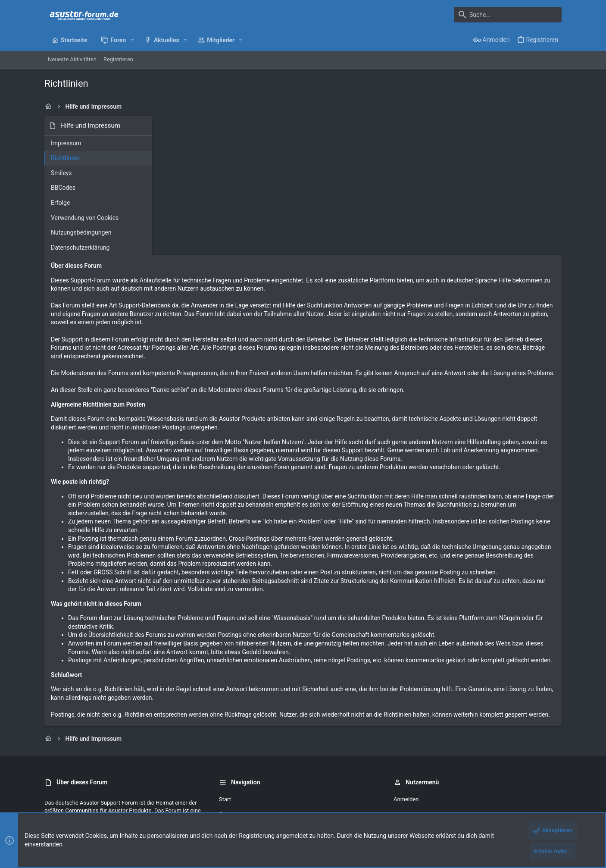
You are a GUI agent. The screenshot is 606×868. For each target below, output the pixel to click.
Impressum (66, 143)
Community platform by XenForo (120, 810)
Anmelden (406, 719)
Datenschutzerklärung (80, 248)
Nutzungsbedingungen (81, 232)
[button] (132, 40)
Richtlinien (65, 158)
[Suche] (508, 15)
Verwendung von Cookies (85, 218)
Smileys (61, 173)
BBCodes (63, 188)
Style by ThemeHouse (226, 810)
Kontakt (229, 749)
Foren (226, 734)
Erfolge (60, 203)
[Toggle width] (50, 788)
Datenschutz (447, 788)
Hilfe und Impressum (494, 788)
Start (225, 719)
